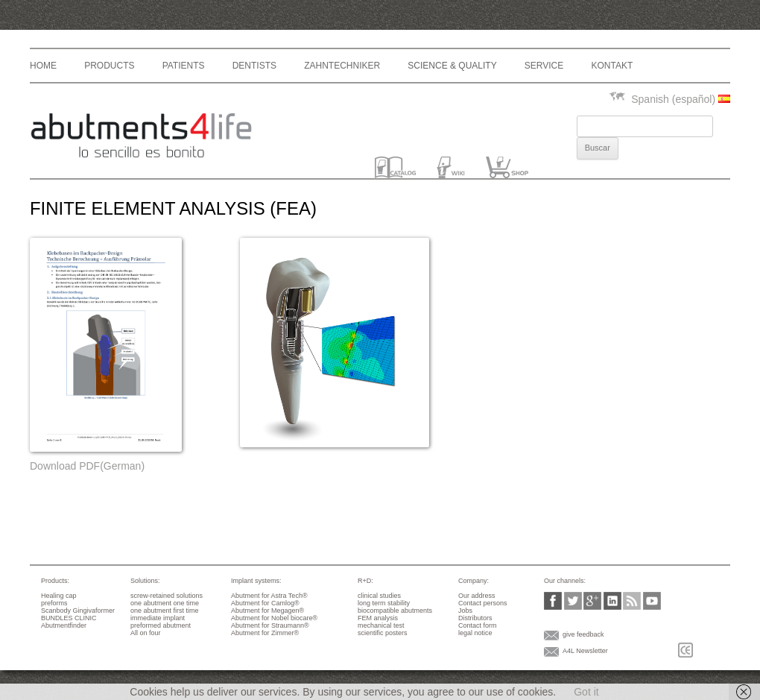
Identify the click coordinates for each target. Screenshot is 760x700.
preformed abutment (161, 625)
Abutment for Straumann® (270, 625)
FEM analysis (378, 618)
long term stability (384, 603)
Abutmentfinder (64, 625)
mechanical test (381, 625)
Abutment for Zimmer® (265, 633)
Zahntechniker (342, 66)
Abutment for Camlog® (265, 603)
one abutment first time (165, 611)
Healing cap (59, 596)
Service (544, 66)
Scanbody (56, 611)
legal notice (475, 633)
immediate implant (158, 618)
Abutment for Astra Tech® (269, 596)
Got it (586, 692)
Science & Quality (452, 66)
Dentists (254, 66)
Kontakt (612, 66)
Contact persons (483, 603)
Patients (184, 66)
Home (43, 66)
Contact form (478, 625)
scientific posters (383, 633)
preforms (54, 603)
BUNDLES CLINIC (69, 618)
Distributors (475, 618)
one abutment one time (165, 603)
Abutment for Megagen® (267, 611)
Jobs (465, 611)
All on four (146, 633)
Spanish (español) (669, 99)
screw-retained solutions (167, 596)
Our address (477, 596)
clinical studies (379, 596)
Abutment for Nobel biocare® (274, 618)
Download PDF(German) (87, 466)
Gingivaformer (94, 611)
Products (109, 66)
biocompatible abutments (395, 611)
